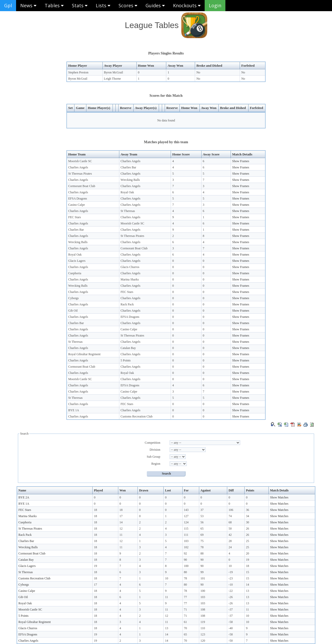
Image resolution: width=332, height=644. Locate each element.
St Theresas (128, 211)
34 (247, 516)
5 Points (126, 360)
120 (203, 641)
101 (203, 578)
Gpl (8, 5)
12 (121, 529)
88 (202, 553)
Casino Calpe (77, 205)
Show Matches (279, 497)
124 (186, 522)
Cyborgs (73, 298)
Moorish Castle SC (80, 161)
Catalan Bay (128, 348)
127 (186, 516)
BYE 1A (74, 410)
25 (247, 541)
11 (121, 535)
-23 (231, 578)
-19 (231, 572)
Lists (103, 5)
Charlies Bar (128, 167)
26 (247, 529)
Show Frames (241, 161)
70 (185, 628)
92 (185, 553)
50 (230, 529)
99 (202, 572)
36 (247, 510)
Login (215, 5)
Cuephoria (75, 273)
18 (95, 510)
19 (247, 560)
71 (185, 609)
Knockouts (187, 5)
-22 (231, 591)
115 (186, 529)
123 (203, 634)
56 (202, 522)
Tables (54, 5)
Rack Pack (127, 304)
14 (121, 522)
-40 (231, 628)
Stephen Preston (78, 72)
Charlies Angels (130, 161)
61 (185, 622)
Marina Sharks (130, 279)
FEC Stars (75, 217)
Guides (155, 5)
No (198, 72)
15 (247, 572)
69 (202, 535)
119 (203, 622)
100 (186, 566)
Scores (128, 5)
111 (186, 535)
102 (186, 547)
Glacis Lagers (77, 261)
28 (230, 541)
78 (202, 547)
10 (230, 566)
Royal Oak (127, 192)
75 (202, 541)
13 (247, 591)
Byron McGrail (114, 72)
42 (230, 535)
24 (230, 547)
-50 (231, 641)
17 (121, 516)
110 (203, 628)
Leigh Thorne (112, 79)
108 (203, 609)
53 (202, 516)
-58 (231, 622)
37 (202, 510)
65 (202, 529)
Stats (80, 5)
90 (185, 560)
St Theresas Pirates (80, 174)
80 (185, 572)
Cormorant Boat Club (82, 186)
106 (231, 510)
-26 (231, 597)
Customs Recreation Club (137, 416)
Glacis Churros (130, 267)
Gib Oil (73, 311)
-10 (231, 585)
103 (186, 541)
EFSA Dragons (78, 198)
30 (247, 522)
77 (185, 597)
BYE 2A (24, 497)
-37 (231, 609)
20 (247, 553)
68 (230, 522)
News (28, 5)
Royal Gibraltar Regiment (84, 354)
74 (230, 516)
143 (186, 510)
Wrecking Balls (130, 180)
